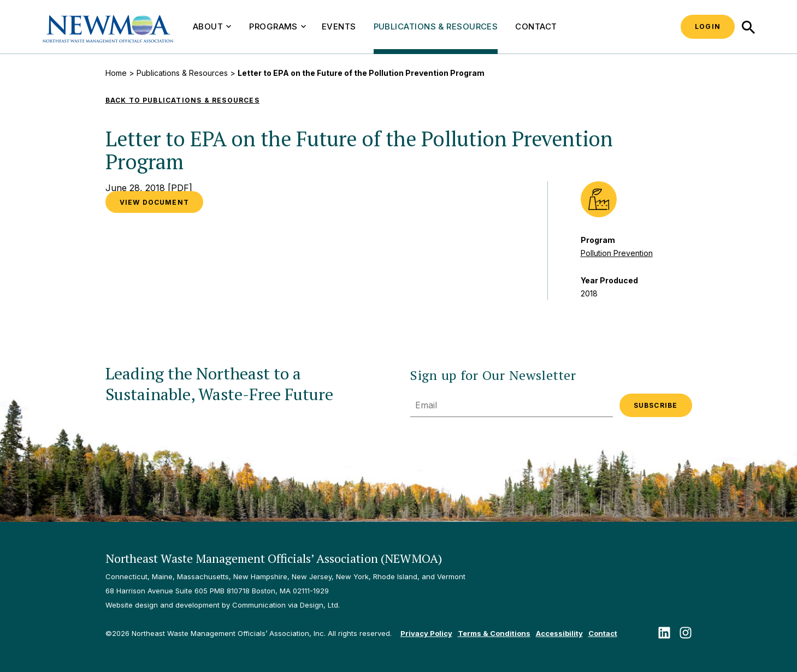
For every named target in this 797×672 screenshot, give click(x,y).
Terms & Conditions (494, 633)
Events (339, 26)
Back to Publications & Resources (182, 100)
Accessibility (559, 633)
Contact (536, 26)
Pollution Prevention (617, 253)
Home (116, 73)
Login (708, 26)
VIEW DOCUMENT (155, 202)
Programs (278, 26)
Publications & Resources (436, 26)
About (212, 26)
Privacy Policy (426, 633)
